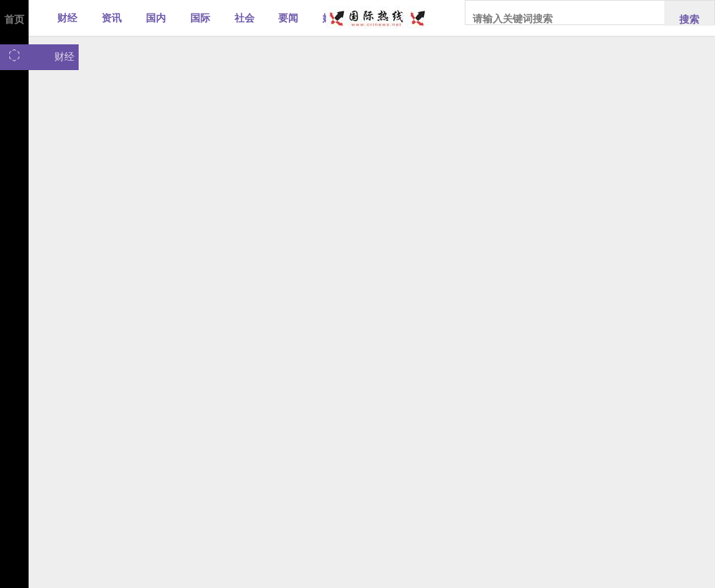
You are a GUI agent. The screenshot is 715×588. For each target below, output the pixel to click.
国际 (200, 18)
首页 (14, 19)
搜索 (689, 19)
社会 (245, 18)
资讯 (112, 18)
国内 (156, 18)
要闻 (288, 18)
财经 (67, 18)
